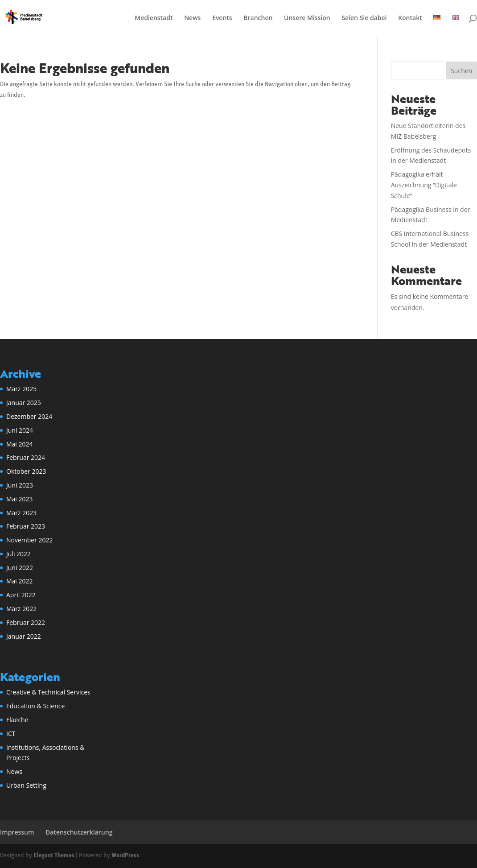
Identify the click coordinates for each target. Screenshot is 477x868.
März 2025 (21, 389)
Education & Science (35, 706)
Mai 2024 (20, 444)
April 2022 (21, 595)
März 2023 (21, 513)
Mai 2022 (20, 581)
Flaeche (17, 720)
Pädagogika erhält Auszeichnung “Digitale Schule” (424, 185)
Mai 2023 (20, 499)
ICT (11, 734)
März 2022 (21, 609)
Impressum (17, 832)
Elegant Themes (54, 856)
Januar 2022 (24, 636)
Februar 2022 (26, 622)
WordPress (125, 856)
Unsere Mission (307, 18)
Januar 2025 (24, 403)
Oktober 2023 (26, 471)
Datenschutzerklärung (79, 832)
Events (222, 18)
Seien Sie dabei (364, 18)
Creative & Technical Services (48, 692)
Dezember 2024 (29, 416)
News (192, 18)
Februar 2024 (26, 457)
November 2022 (30, 540)
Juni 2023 (20, 485)
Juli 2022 (19, 554)
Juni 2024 (20, 430)
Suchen (461, 71)
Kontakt (410, 18)
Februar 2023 (26, 526)
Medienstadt (154, 18)
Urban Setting (26, 785)
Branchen (258, 18)
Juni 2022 (20, 568)
